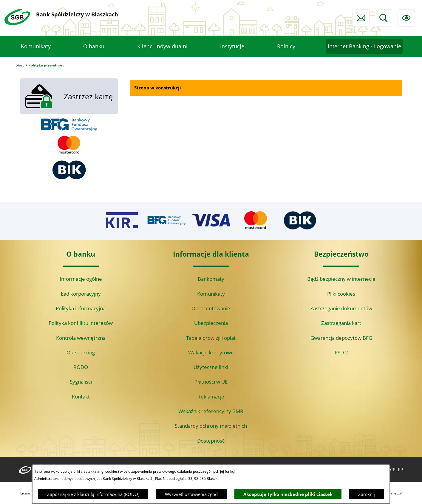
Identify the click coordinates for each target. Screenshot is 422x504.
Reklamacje (211, 397)
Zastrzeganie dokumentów (341, 308)
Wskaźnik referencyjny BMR (211, 411)
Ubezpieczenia (211, 323)
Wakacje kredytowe (211, 352)
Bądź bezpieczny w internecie (341, 279)
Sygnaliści (81, 382)
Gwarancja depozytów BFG (341, 338)
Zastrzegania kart (341, 323)
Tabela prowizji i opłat (211, 338)
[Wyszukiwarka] (384, 18)
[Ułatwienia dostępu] (406, 18)
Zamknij (367, 494)
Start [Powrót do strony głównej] (20, 65)
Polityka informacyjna (81, 308)
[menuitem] (36, 46)
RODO (81, 367)
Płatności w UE (211, 382)
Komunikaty (211, 294)
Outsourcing (81, 352)
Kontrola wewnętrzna (81, 338)
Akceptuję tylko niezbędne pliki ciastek (288, 494)
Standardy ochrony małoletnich (211, 426)
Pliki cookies (341, 294)
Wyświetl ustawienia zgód (191, 494)
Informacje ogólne (81, 279)
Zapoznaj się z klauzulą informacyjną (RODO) (93, 494)
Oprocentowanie (211, 308)
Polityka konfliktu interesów (81, 323)
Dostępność (211, 441)
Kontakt (81, 397)
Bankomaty (211, 279)
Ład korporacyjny (81, 294)
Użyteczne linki (211, 367)
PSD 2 (341, 352)
